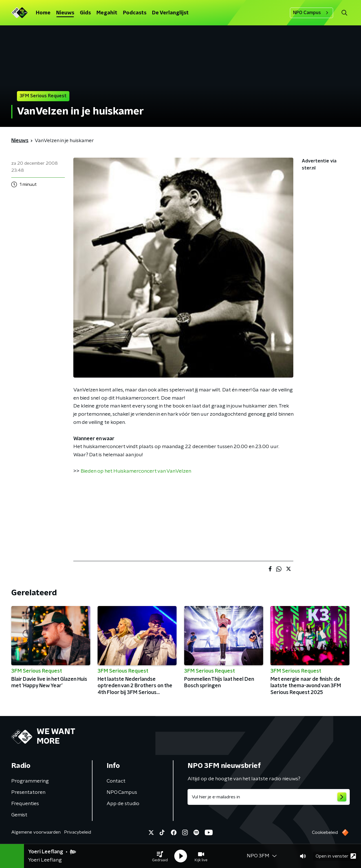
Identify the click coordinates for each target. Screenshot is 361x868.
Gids (85, 13)
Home (43, 13)
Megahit (107, 13)
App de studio (123, 804)
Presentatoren (28, 792)
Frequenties (25, 804)
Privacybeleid (78, 832)
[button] (160, 856)
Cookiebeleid (325, 832)
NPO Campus (312, 13)
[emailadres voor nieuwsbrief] (269, 797)
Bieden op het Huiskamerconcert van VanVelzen (136, 471)
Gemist (19, 815)
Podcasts (135, 13)
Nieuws (65, 13)
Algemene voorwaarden (36, 832)
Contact (116, 781)
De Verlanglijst (170, 13)
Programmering (30, 781)
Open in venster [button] (336, 856)
